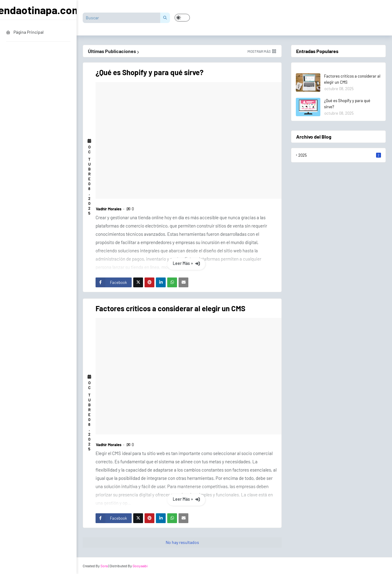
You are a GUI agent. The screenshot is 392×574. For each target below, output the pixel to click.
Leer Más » (183, 263)
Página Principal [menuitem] (25, 32)
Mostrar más (259, 51)
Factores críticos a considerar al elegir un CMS (170, 308)
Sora (104, 566)
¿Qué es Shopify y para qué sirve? (150, 72)
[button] (182, 18)
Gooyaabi (140, 566)
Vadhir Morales (109, 209)
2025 (340, 155)
